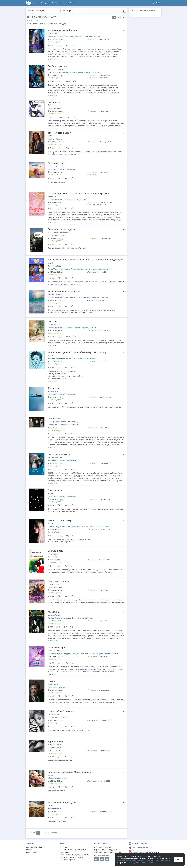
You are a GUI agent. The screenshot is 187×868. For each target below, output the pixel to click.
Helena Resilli (53, 584)
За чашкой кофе (56, 648)
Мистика (58, 587)
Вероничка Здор (54, 266)
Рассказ (51, 108)
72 (69, 117)
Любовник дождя (57, 163)
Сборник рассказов (55, 200)
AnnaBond (52, 355)
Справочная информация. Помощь (74, 850)
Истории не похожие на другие (64, 291)
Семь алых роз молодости (62, 229)
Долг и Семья (55, 418)
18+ (130, 851)
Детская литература (72, 200)
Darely (50, 775)
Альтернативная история (71, 425)
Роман (50, 37)
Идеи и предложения (103, 847)
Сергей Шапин (116, 852)
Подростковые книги (99, 205)
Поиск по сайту (31, 852)
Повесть (51, 72)
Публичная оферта (67, 860)
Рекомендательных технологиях (140, 863)
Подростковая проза (62, 269)
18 (69, 337)
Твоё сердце (54, 388)
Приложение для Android (140, 847)
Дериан (79, 422)
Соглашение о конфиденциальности (74, 855)
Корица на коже (56, 742)
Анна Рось (52, 196)
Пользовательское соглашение (72, 857)
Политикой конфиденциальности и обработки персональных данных (144, 861)
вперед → (55, 833)
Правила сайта (66, 852)
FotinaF (51, 136)
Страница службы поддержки (106, 850)
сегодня (62, 24)
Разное (67, 297)
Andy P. (51, 493)
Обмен (51, 681)
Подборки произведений (144, 10)
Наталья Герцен (54, 325)
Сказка (58, 72)
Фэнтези (97, 37)
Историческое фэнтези (92, 72)
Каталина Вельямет (56, 69)
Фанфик (58, 108)
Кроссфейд (54, 612)
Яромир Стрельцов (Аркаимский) (61, 422)
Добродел (52, 105)
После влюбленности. (59, 454)
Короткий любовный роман (72, 72)
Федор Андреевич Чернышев (60, 232)
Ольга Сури (53, 33)
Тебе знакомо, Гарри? (59, 133)
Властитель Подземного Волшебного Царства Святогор (77, 352)
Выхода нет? (54, 102)
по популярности (47, 24)
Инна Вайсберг (54, 554)
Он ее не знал (55, 490)
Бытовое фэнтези (61, 37)
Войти (158, 3)
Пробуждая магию (57, 66)
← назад (32, 833)
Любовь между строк (99, 78)
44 (69, 81)
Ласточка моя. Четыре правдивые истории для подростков (79, 193)
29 (69, 46)
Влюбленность (55, 551)
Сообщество (57, 3)
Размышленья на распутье (62, 802)
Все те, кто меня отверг (60, 520)
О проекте (64, 847)
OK (179, 860)
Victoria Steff (53, 391)
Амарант (52, 322)
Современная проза (100, 297)
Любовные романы (104, 269)
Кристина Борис (54, 745)
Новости (29, 850)
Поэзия (64, 235)
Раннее (94, 174)
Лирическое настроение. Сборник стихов (69, 772)
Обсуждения (45, 3)
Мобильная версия (138, 844)
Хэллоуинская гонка (58, 581)
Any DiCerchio (53, 684)
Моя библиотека (71, 3)
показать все (53, 59)
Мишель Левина (54, 615)
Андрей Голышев (55, 457)
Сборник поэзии (54, 235)
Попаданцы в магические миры (81, 37)
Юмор (58, 557)
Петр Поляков (53, 714)
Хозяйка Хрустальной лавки (62, 30)
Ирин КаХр (52, 166)
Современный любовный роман (83, 269)
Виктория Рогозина (56, 651)
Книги (36, 3)
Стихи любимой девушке (61, 711)
